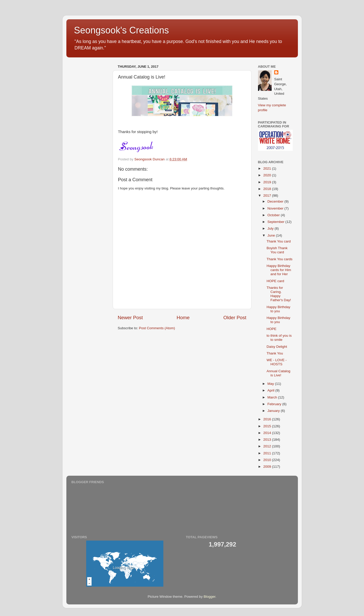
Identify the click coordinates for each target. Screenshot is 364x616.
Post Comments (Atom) (157, 328)
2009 (268, 467)
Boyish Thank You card (277, 250)
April (272, 390)
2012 (268, 446)
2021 (268, 168)
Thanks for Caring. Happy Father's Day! (279, 294)
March (273, 397)
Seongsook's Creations (122, 30)
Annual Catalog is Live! (278, 373)
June (272, 235)
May (271, 384)
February (275, 404)
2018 (268, 189)
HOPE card (275, 281)
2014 (268, 433)
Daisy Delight (277, 347)
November (276, 208)
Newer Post (130, 318)
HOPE (271, 329)
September (277, 222)
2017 (268, 196)
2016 (268, 419)
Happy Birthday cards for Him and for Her (279, 270)
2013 (268, 440)
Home (183, 318)
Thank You (275, 353)
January (274, 411)
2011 (268, 453)
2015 (268, 426)
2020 (268, 175)
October (274, 215)
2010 (268, 460)
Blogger (210, 597)
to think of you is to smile (279, 338)
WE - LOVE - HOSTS (277, 362)
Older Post (235, 318)
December (276, 201)
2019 (268, 182)
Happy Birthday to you (278, 309)
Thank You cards (279, 259)
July (271, 228)
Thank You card (279, 241)
